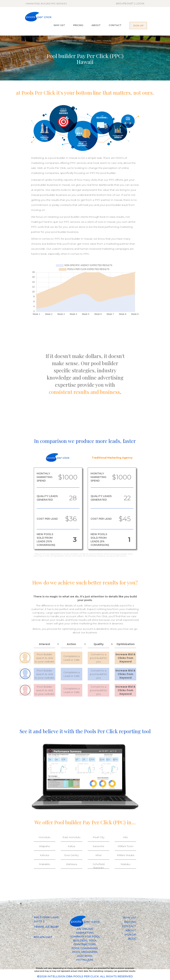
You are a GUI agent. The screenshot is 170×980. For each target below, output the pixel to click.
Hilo (125, 837)
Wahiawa (72, 864)
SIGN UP (138, 26)
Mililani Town (126, 846)
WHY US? (59, 25)
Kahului (44, 855)
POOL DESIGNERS (85, 952)
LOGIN (140, 3)
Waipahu (44, 846)
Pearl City (99, 837)
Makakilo (45, 864)
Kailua (71, 846)
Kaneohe (98, 846)
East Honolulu (71, 837)
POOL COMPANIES (85, 948)
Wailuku (125, 864)
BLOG (132, 939)
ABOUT (96, 25)
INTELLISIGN (56, 976)
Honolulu (44, 837)
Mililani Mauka (126, 855)
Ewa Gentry (72, 855)
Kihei (98, 855)
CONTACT (115, 25)
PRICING (78, 25)
